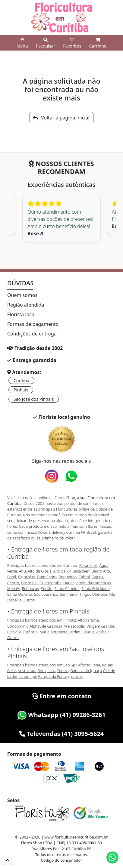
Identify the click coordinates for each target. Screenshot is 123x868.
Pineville (14, 632)
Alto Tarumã (88, 620)
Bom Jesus (46, 671)
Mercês (14, 588)
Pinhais (21, 390)
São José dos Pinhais (34, 399)
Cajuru (97, 577)
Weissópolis (74, 626)
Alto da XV (62, 571)
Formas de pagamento (33, 324)
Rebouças (30, 588)
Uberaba (99, 594)
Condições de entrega (32, 334)
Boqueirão (68, 577)
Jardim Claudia (82, 632)
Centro (13, 583)
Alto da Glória (39, 571)
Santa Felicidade (96, 588)
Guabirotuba (50, 583)
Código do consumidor (62, 860)
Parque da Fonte (53, 676)
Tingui (85, 594)
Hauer (68, 583)
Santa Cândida (67, 588)
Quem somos (22, 295)
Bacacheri (81, 571)
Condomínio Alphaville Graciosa (35, 626)
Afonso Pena (89, 665)
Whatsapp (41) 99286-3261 (61, 715)
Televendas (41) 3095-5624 (62, 734)
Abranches (88, 565)
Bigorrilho (27, 577)
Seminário (69, 594)
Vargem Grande (100, 626)
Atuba (101, 632)
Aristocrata (27, 671)
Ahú (22, 571)
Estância (30, 632)
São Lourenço (46, 594)
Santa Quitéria (20, 594)
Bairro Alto (101, 571)
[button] (8, 860)
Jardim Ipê (28, 676)
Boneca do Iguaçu (86, 671)
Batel (12, 577)
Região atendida (26, 305)
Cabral (84, 577)
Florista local (21, 314)
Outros (29, 600)
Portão (47, 588)
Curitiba (21, 380)
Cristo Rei (29, 583)
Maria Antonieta (53, 632)
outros (77, 676)
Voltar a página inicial (61, 118)
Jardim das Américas (93, 583)
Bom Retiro (47, 577)
